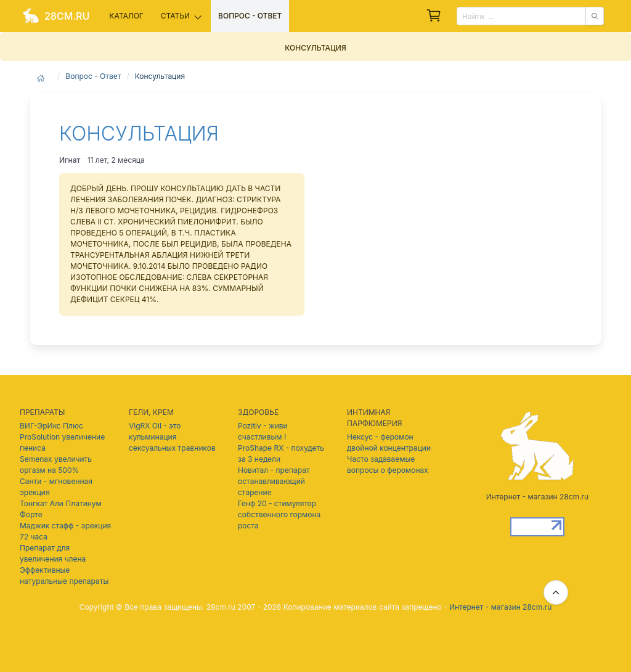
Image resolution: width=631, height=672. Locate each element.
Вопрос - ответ (250, 16)
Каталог (126, 16)
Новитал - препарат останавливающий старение (274, 481)
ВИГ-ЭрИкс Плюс (51, 426)
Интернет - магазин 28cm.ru (500, 607)
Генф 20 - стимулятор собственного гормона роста (279, 514)
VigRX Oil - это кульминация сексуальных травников (172, 437)
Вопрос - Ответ (93, 76)
